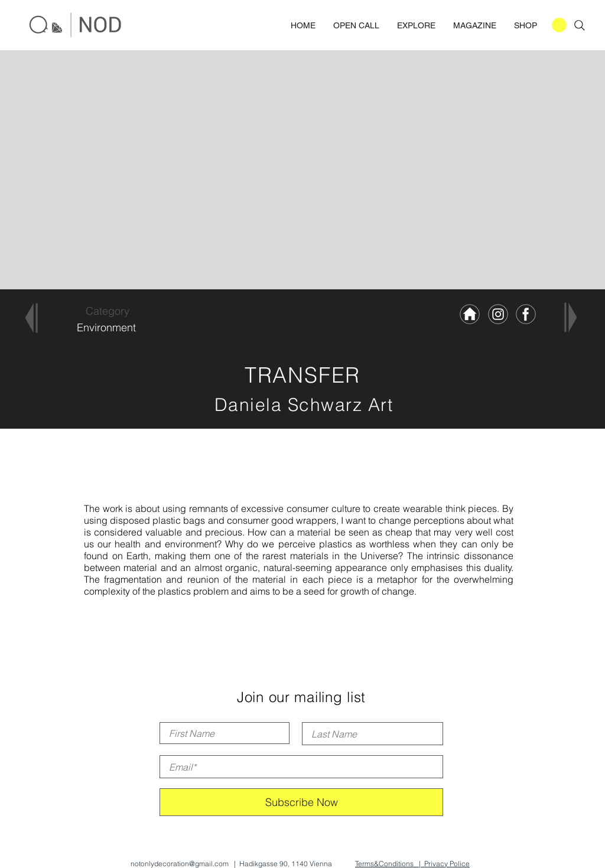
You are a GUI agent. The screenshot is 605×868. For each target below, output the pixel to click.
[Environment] (106, 328)
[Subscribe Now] (301, 802)
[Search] (580, 25)
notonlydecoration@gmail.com (180, 864)
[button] (559, 25)
